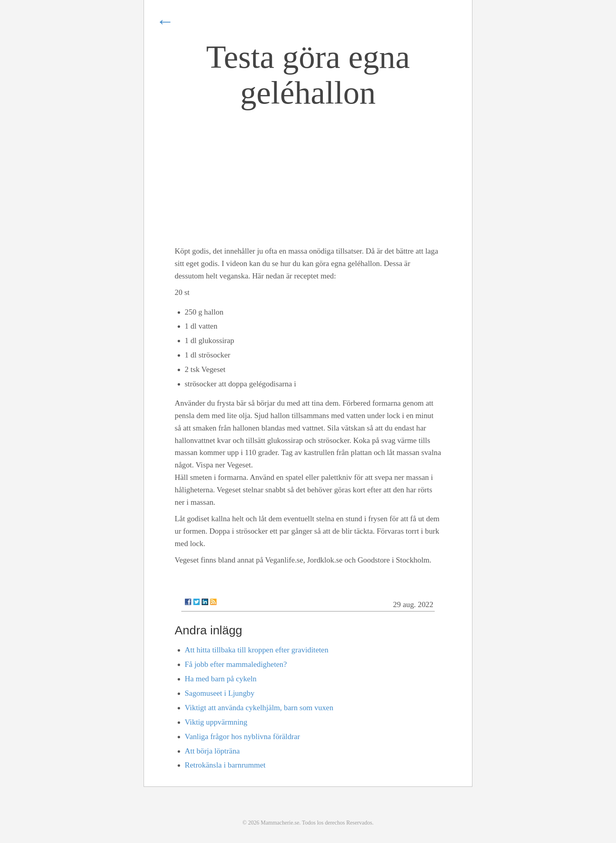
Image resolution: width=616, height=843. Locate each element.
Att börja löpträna (212, 751)
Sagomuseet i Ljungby (220, 693)
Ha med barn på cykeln (221, 679)
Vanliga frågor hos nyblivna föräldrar (242, 736)
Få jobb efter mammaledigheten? (236, 664)
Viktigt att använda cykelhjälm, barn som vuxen (259, 708)
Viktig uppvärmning (216, 722)
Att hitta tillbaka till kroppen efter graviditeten (257, 650)
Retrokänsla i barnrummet (225, 765)
